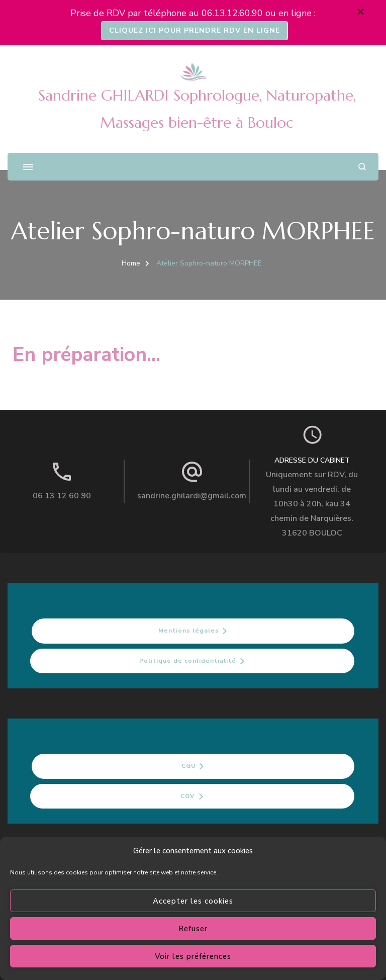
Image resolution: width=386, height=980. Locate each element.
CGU (189, 766)
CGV (189, 796)
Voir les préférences (193, 956)
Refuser (193, 929)
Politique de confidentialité (189, 661)
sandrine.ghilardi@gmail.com (192, 496)
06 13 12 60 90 (62, 496)
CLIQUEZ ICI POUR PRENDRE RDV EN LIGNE (195, 30)
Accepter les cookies (193, 901)
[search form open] (362, 167)
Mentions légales (189, 631)
